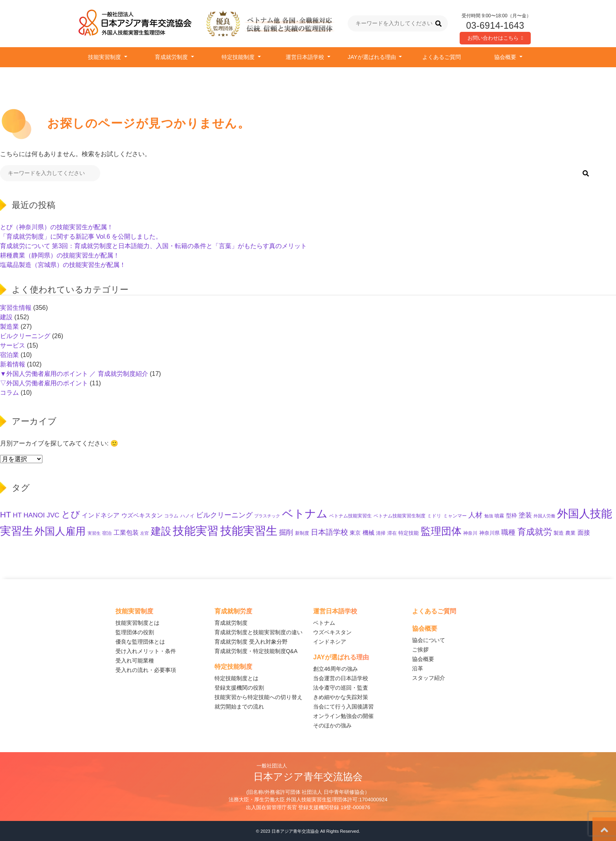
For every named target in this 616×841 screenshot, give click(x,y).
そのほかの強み (332, 725)
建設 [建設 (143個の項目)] (161, 531)
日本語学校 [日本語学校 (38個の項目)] (329, 532)
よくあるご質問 (442, 57)
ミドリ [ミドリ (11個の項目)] (434, 516)
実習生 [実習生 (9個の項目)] (94, 533)
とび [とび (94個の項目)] (71, 514)
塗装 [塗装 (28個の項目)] (525, 515)
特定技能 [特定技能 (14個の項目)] (409, 533)
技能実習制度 (105, 57)
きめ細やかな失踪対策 (341, 697)
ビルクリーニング (25, 336)
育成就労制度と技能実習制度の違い (258, 632)
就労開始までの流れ (239, 707)
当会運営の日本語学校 (341, 678)
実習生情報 (16, 308)
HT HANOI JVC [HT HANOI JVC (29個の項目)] (36, 515)
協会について (429, 640)
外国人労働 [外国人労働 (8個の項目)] (544, 516)
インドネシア (330, 642)
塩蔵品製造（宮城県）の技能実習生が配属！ (63, 265)
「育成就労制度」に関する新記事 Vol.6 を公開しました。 (81, 236)
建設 (6, 317)
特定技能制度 (239, 57)
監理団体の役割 (135, 632)
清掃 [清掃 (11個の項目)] (381, 533)
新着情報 (13, 364)
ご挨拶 (420, 650)
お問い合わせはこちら (495, 38)
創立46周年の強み (335, 669)
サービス (13, 345)
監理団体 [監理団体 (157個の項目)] (441, 531)
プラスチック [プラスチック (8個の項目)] (267, 516)
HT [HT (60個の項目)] (5, 514)
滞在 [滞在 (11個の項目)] (392, 533)
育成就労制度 (172, 57)
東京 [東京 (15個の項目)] (355, 533)
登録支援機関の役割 (239, 688)
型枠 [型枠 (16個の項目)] (511, 515)
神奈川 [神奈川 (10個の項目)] (470, 533)
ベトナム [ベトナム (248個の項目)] (305, 513)
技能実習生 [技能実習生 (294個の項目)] (249, 531)
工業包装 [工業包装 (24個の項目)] (126, 532)
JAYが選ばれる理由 (373, 57)
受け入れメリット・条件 (146, 651)
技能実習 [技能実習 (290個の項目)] (196, 531)
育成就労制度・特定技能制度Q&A (256, 651)
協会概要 (506, 57)
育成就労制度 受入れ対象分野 (251, 642)
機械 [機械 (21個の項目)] (368, 533)
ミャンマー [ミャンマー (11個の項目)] (455, 516)
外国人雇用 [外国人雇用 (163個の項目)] (60, 531)
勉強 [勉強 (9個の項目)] (489, 516)
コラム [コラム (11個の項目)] (171, 516)
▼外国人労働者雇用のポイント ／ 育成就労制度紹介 (74, 374)
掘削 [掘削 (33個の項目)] (286, 532)
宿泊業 (9, 355)
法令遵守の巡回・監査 (341, 688)
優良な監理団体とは (140, 642)
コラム (9, 393)
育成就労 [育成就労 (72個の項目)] (535, 532)
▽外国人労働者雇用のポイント (44, 383)
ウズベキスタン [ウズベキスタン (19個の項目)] (142, 515)
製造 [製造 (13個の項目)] (559, 533)
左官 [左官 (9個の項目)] (145, 533)
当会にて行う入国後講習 (343, 707)
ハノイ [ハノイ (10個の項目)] (187, 516)
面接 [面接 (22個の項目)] (584, 533)
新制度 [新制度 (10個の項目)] (302, 533)
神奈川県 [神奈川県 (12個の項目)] (489, 533)
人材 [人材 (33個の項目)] (475, 515)
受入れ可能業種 (135, 661)
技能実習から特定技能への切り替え (258, 697)
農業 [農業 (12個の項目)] (570, 533)
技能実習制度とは (137, 623)
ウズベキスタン (332, 632)
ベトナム (324, 623)
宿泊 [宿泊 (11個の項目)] (107, 533)
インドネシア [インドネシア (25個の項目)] (101, 515)
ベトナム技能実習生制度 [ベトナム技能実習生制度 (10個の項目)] (400, 516)
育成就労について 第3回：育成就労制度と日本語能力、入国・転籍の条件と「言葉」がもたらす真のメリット (153, 246)
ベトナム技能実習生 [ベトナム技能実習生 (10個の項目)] (350, 516)
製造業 (9, 327)
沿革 (418, 668)
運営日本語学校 (306, 57)
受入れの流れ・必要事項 (146, 670)
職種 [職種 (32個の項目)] (508, 532)
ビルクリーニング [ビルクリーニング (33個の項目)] (224, 515)
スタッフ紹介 (429, 678)
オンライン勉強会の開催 (343, 716)
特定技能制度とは (236, 678)
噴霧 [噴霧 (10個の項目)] (499, 516)
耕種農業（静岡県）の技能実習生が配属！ (60, 255)
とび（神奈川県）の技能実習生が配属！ (57, 227)
